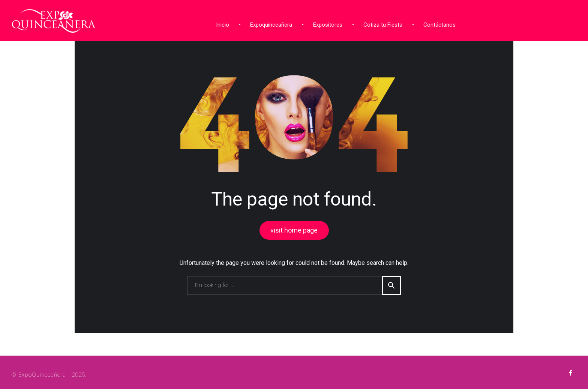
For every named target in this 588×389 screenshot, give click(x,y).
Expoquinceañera (270, 24)
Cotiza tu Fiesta (381, 24)
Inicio (221, 24)
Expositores (326, 24)
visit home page (294, 229)
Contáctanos (438, 24)
